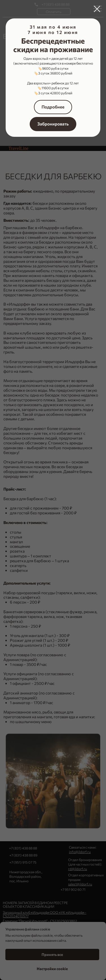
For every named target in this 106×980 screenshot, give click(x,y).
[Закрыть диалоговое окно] (97, 9)
